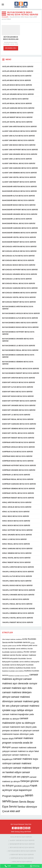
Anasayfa (5, 17)
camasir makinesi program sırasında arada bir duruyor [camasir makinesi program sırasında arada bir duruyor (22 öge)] (18, 743)
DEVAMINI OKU (11, 48)
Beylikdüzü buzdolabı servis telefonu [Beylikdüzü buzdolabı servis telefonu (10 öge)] (13, 671)
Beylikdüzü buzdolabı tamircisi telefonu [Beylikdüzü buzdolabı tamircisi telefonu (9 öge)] (19, 676)
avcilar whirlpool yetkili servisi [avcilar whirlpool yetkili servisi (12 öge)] (27, 645)
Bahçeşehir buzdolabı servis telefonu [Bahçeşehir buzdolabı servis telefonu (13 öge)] (16, 662)
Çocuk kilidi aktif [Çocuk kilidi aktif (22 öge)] (11, 811)
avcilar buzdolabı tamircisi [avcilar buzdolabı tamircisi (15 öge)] (19, 642)
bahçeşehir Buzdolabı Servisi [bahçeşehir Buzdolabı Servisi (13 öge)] (21, 658)
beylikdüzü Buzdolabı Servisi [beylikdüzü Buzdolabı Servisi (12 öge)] (26, 668)
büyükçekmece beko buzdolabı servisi (11, 39)
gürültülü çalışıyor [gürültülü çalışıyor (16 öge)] (22, 786)
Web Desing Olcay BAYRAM (21, 832)
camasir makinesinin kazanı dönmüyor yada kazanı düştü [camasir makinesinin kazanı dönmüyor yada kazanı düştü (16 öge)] (21, 735)
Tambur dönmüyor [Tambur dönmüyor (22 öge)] (27, 807)
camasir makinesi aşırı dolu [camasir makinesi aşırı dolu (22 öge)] (17, 688)
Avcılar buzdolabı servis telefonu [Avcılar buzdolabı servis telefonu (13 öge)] (15, 649)
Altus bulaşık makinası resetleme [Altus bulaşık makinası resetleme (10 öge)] (12, 639)
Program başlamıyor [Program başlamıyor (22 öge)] (13, 796)
